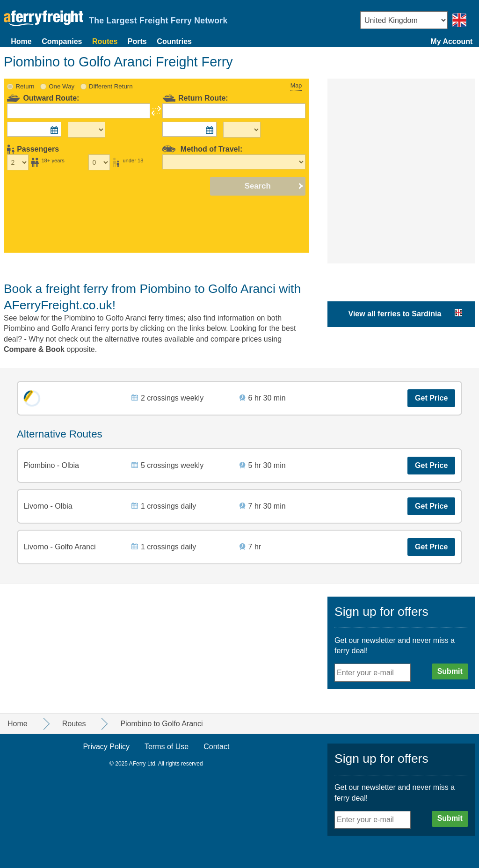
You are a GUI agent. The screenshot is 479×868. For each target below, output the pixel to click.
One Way (62, 86)
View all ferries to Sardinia (395, 314)
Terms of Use (167, 747)
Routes (105, 41)
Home (21, 41)
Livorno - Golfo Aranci (60, 547)
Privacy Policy (106, 747)
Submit (450, 671)
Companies (62, 41)
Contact (216, 747)
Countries (174, 41)
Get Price (431, 398)
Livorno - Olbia (48, 506)
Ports (137, 41)
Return (25, 86)
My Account (451, 41)
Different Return (111, 86)
